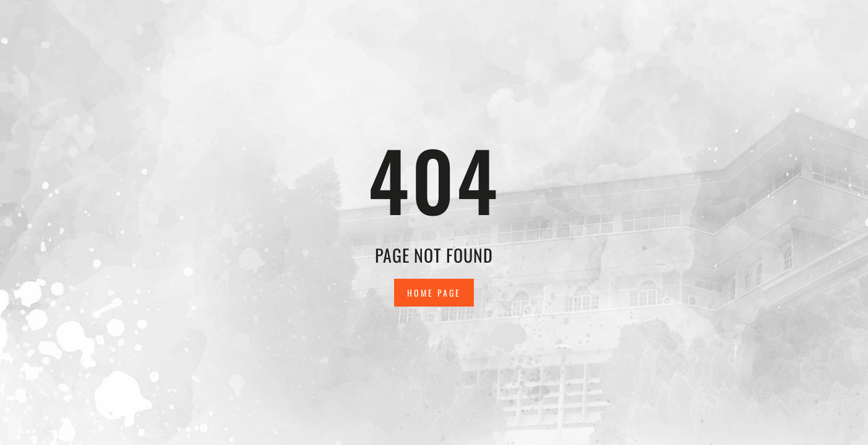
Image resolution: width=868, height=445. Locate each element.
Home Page (434, 293)
